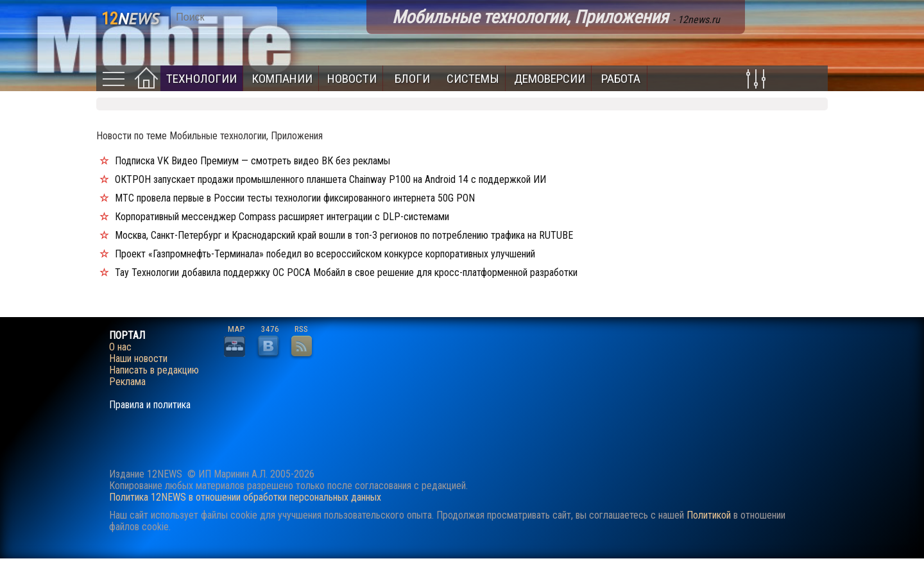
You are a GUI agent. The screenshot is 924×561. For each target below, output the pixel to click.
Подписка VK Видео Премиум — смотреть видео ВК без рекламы (252, 161)
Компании (282, 79)
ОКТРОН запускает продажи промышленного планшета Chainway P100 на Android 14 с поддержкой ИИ (330, 179)
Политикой (709, 515)
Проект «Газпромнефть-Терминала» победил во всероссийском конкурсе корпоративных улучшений (325, 254)
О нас (120, 347)
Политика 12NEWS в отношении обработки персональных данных (245, 497)
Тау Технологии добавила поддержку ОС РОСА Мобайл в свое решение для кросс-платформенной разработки (346, 272)
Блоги (412, 79)
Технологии (201, 79)
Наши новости (138, 359)
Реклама (127, 382)
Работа (621, 79)
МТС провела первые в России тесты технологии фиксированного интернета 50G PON (295, 198)
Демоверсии (550, 79)
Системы (473, 79)
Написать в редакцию (154, 370)
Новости (352, 79)
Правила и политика (150, 405)
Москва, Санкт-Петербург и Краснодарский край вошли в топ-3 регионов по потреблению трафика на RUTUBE (344, 235)
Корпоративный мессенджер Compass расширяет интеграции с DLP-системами (282, 217)
